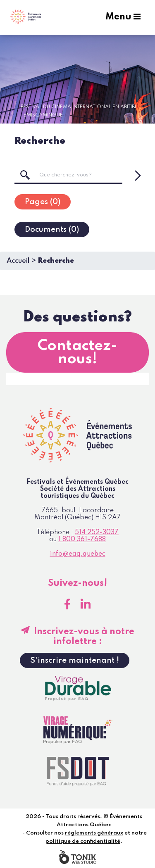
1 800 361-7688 (82, 540)
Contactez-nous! (77, 352)
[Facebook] (67, 604)
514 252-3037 (97, 533)
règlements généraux (94, 833)
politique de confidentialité (83, 841)
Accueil (18, 261)
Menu (123, 17)
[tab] (43, 202)
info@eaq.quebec (78, 554)
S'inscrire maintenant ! (75, 660)
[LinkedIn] (86, 604)
